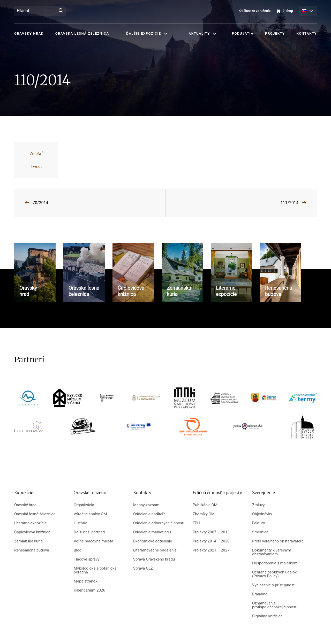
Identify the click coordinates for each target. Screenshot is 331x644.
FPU (196, 523)
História (80, 523)
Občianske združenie (255, 11)
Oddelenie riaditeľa (149, 514)
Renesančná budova (32, 550)
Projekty (275, 33)
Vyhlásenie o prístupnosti (274, 585)
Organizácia (84, 505)
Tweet (36, 167)
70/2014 (40, 203)
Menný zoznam (146, 505)
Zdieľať (36, 154)
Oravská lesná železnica (82, 33)
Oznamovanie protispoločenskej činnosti (275, 605)
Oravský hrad (29, 33)
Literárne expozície (30, 523)
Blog (78, 550)
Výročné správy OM (90, 514)
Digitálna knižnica (267, 616)
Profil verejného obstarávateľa (278, 541)
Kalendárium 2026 (89, 590)
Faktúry (258, 523)
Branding (260, 594)
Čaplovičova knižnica (32, 532)
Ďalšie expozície (144, 33)
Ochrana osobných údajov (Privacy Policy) (274, 574)
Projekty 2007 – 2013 (211, 532)
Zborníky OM (204, 514)
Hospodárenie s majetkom (275, 563)
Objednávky (262, 514)
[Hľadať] (61, 11)
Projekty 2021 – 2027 (211, 550)
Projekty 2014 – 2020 (211, 541)
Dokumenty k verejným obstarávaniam (272, 552)
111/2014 (289, 203)
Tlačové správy (86, 559)
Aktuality (199, 33)
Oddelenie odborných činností (159, 523)
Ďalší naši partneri (89, 532)
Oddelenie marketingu (152, 532)
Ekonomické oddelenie (153, 541)
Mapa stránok (86, 581)
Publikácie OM (205, 505)
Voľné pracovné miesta (93, 541)
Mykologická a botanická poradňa (95, 570)
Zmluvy (258, 505)
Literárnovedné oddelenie (155, 550)
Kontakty (307, 33)
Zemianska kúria (28, 541)
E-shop (288, 11)
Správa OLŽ (143, 568)
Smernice (260, 532)
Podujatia (243, 33)
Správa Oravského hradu (154, 559)
